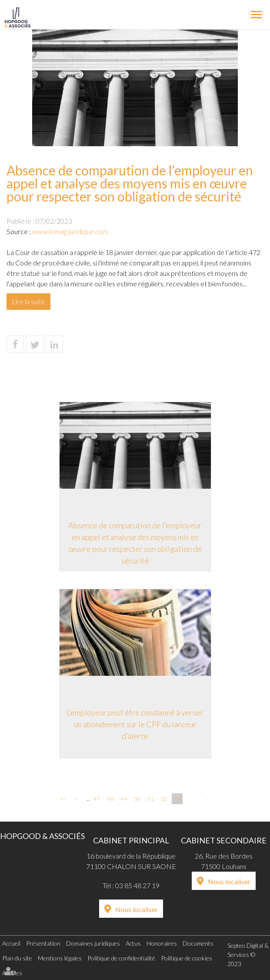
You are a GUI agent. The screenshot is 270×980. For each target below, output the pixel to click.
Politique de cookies (187, 958)
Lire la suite (28, 301)
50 (137, 799)
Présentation (43, 943)
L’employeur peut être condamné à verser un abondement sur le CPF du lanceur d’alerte (135, 724)
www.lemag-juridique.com (70, 231)
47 (97, 799)
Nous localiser (137, 909)
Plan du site (17, 958)
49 (124, 799)
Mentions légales (60, 958)
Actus (133, 943)
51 (151, 799)
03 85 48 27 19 (137, 885)
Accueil (11, 943)
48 (110, 799)
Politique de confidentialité (121, 958)
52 (164, 799)
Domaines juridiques (93, 943)
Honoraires (162, 943)
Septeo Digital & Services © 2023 (248, 955)
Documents (198, 943)
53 (178, 799)
